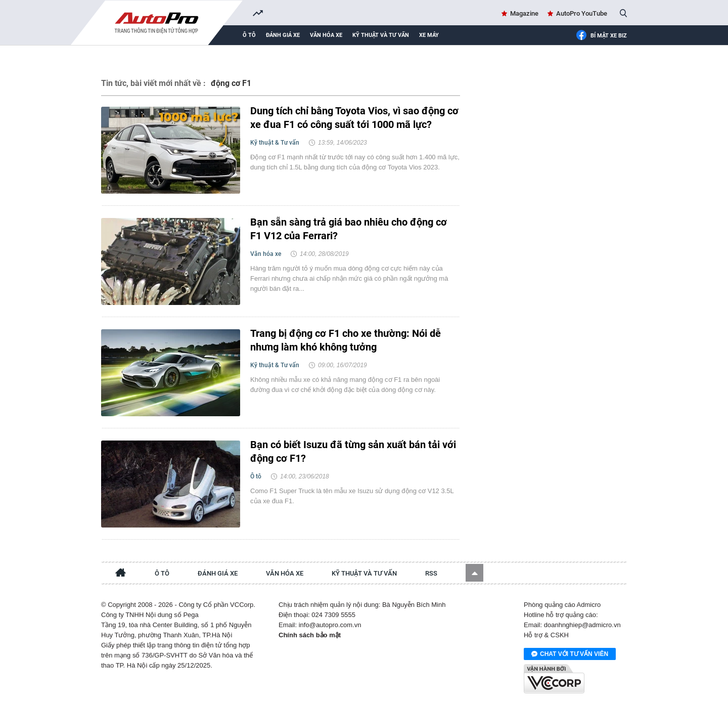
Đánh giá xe (283, 35)
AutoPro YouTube (582, 13)
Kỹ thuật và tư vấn (381, 35)
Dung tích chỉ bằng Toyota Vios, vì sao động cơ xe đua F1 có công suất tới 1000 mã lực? (354, 118)
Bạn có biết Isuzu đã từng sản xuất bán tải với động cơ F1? (353, 451)
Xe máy (429, 35)
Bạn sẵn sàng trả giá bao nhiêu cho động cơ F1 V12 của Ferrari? (349, 229)
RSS (431, 573)
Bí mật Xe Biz (601, 36)
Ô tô (249, 35)
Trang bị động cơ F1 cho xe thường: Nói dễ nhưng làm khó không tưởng (346, 340)
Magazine (524, 13)
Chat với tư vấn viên (570, 654)
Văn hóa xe (326, 35)
